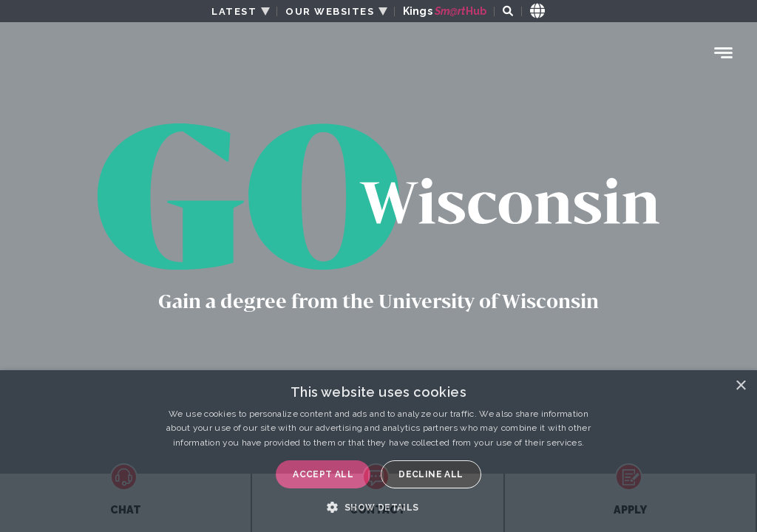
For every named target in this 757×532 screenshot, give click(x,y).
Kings (445, 11)
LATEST (234, 11)
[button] (378, 507)
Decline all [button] (431, 474)
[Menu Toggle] (724, 53)
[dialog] (378, 451)
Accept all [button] (323, 474)
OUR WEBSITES (330, 11)
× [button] (740, 386)
